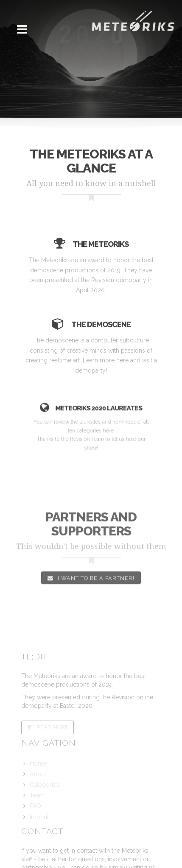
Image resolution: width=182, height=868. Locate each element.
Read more (48, 727)
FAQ (35, 806)
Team (37, 795)
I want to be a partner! (91, 584)
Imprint (39, 817)
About (38, 774)
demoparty (91, 370)
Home (38, 763)
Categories (45, 785)
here (122, 360)
